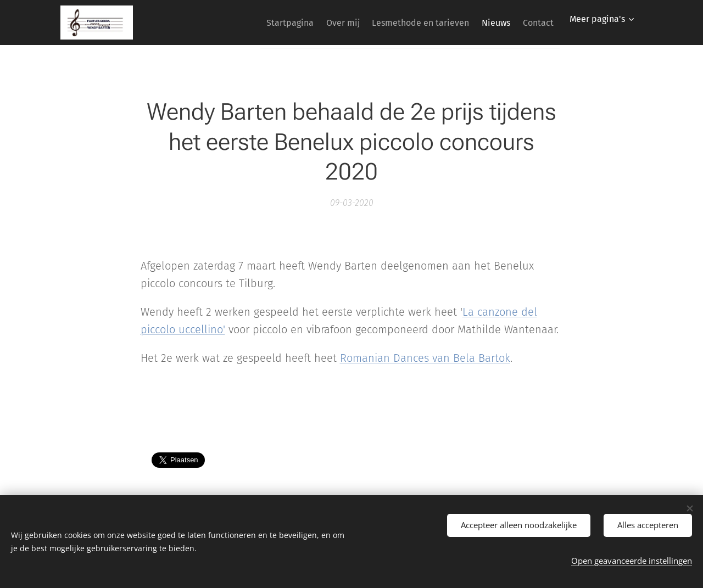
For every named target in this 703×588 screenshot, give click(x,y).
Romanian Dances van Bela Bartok (425, 358)
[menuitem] (257, 23)
